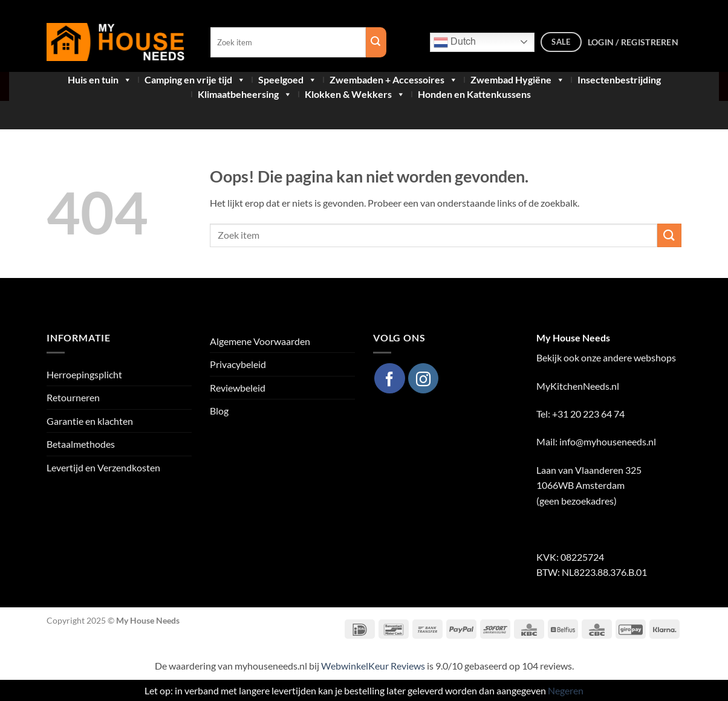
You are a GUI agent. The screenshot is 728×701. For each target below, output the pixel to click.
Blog (219, 411)
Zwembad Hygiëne (518, 80)
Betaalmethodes (81, 444)
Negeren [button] (566, 690)
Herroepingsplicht (84, 374)
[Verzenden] (669, 235)
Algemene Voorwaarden (260, 341)
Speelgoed (288, 80)
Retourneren (73, 397)
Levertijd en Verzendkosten (103, 467)
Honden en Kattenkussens (474, 94)
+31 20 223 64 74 (589, 414)
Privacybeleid (238, 364)
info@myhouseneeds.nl (608, 441)
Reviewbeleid (238, 388)
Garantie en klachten (90, 421)
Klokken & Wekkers (355, 94)
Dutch (455, 42)
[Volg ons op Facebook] (389, 378)
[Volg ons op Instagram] (423, 378)
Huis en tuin (100, 80)
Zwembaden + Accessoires (394, 80)
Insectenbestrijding (619, 80)
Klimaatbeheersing (245, 94)
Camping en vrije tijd (195, 80)
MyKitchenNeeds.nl (578, 386)
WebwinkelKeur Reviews (373, 666)
